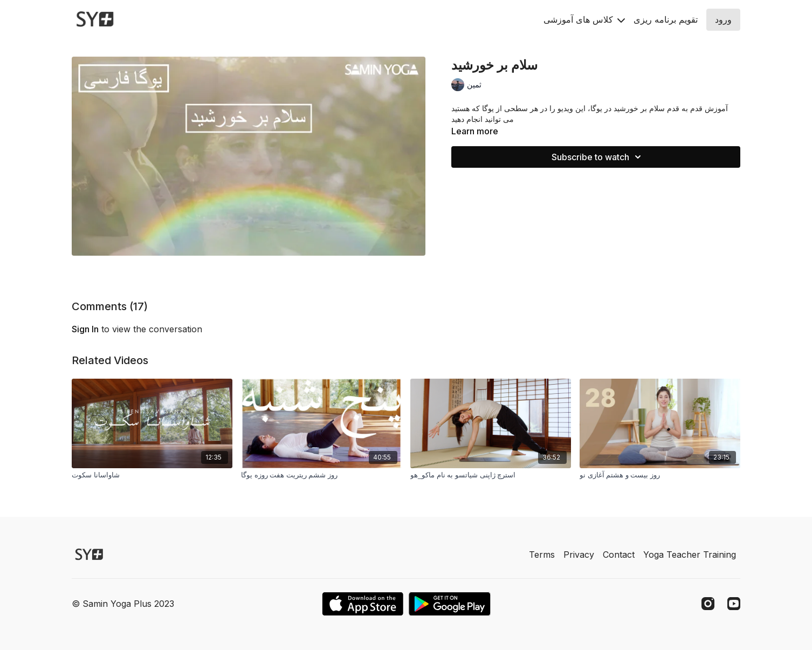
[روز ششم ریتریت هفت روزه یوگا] (321, 475)
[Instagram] (708, 604)
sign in (85, 329)
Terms (542, 555)
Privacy (579, 555)
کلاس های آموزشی (584, 19)
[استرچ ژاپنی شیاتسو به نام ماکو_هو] (491, 475)
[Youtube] (734, 604)
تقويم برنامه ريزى (666, 19)
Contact (619, 555)
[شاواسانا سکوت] (152, 475)
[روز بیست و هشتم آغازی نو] (660, 475)
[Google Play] (450, 604)
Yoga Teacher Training (690, 555)
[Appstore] (363, 604)
